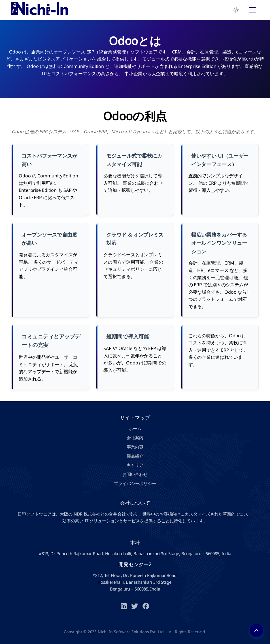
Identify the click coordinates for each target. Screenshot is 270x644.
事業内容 (135, 447)
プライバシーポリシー (135, 483)
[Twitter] (135, 607)
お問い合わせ (135, 474)
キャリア (135, 465)
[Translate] (236, 10)
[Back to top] (256, 630)
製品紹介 (135, 456)
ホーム (135, 428)
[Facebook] (146, 607)
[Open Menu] (252, 10)
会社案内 (135, 437)
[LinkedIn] (124, 607)
